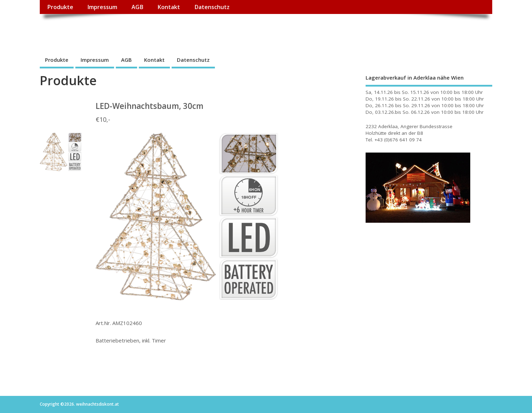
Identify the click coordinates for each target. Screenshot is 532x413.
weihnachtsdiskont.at (102, 30)
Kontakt (169, 7)
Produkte (60, 7)
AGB (137, 7)
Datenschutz (212, 7)
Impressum (102, 7)
